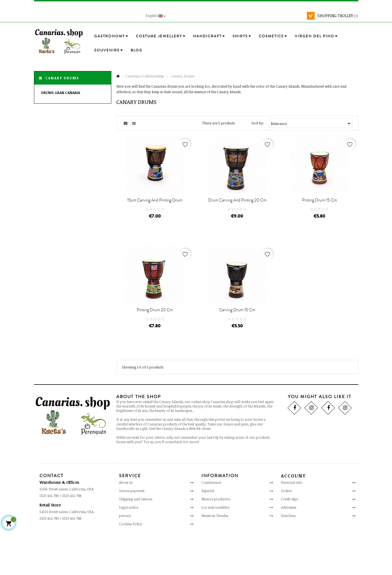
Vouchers (288, 554)
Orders (286, 529)
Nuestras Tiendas (215, 554)
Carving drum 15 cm (237, 349)
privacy (125, 554)
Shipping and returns (136, 538)
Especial (208, 529)
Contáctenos (211, 521)
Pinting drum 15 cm (319, 219)
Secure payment (132, 529)
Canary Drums (62, 78)
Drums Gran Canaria (61, 93)
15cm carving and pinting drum (155, 219)
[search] (269, 16)
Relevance (311, 124)
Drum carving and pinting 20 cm (237, 219)
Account (294, 514)
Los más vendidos (215, 546)
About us (126, 521)
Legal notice (129, 546)
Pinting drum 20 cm (155, 349)
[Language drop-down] (156, 16)
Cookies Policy (131, 563)
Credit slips (289, 538)
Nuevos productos (216, 538)
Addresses (289, 546)
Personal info (292, 521)
